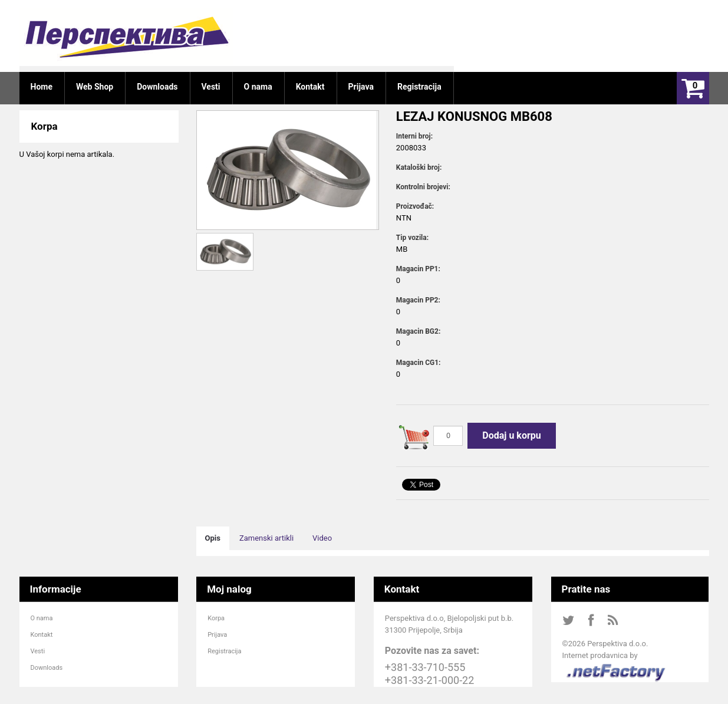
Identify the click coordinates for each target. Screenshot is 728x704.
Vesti (38, 651)
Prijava (217, 635)
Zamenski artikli (266, 538)
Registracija (224, 651)
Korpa (216, 618)
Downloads (47, 668)
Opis (213, 538)
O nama (42, 618)
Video (322, 538)
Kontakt (42, 635)
